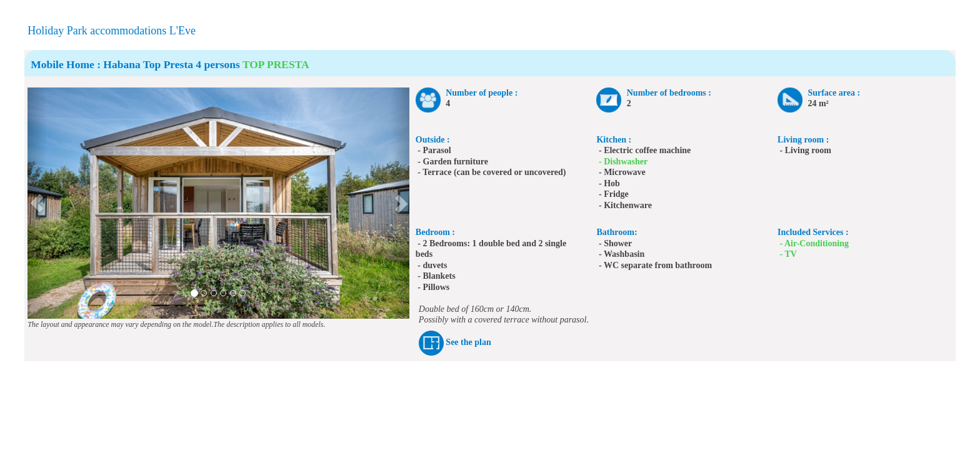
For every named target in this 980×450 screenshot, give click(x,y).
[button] (37, 203)
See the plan (468, 342)
